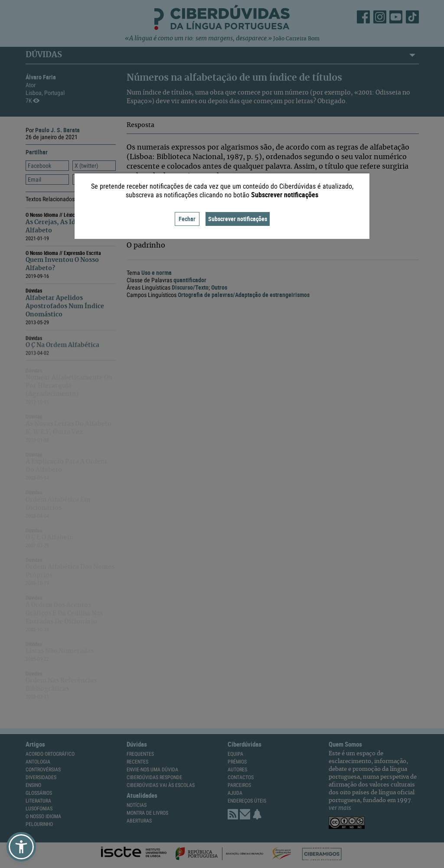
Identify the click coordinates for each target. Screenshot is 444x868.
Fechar (187, 219)
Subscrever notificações (238, 219)
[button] (21, 847)
